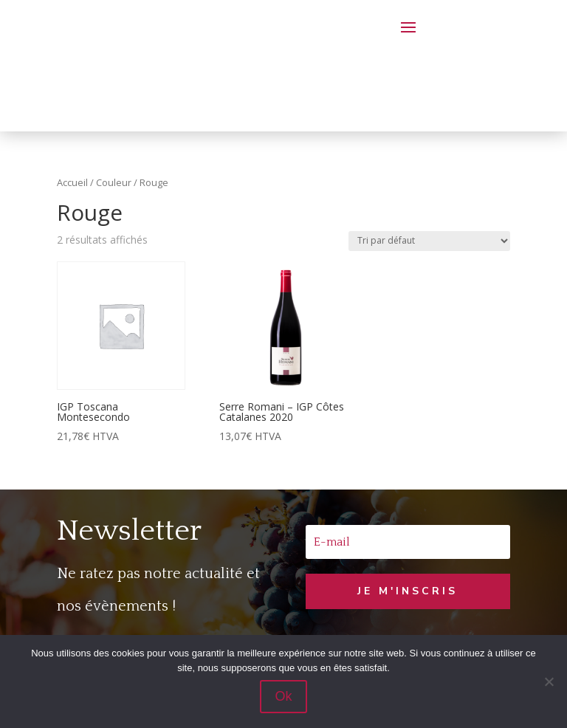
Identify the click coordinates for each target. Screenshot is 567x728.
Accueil (72, 182)
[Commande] (429, 241)
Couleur (114, 182)
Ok (283, 696)
